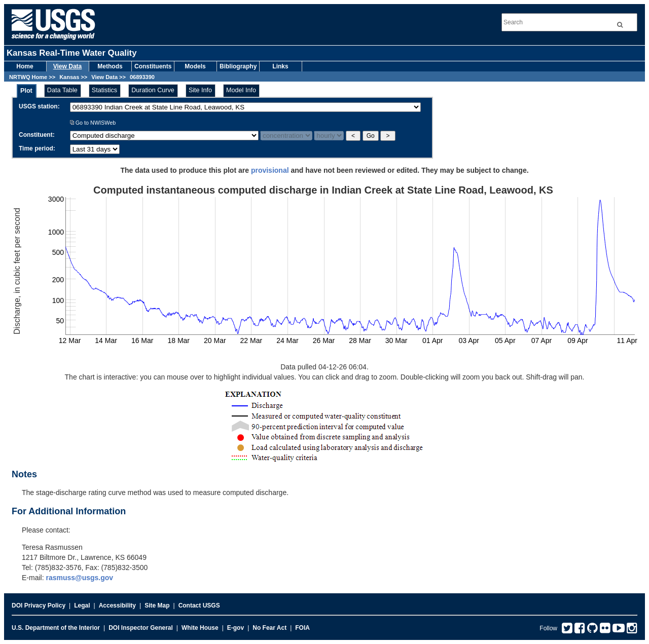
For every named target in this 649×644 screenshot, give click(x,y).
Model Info (241, 90)
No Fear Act (269, 628)
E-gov (236, 628)
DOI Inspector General (141, 628)
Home (25, 66)
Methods (110, 66)
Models (195, 66)
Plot (26, 91)
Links (280, 66)
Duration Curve (153, 90)
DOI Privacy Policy (39, 605)
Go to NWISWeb (93, 123)
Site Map (157, 605)
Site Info (200, 90)
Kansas (69, 77)
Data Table (62, 90)
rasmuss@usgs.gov (79, 578)
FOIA (302, 628)
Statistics (104, 90)
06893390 (142, 77)
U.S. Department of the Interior (56, 628)
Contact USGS (199, 605)
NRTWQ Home (28, 77)
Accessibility (117, 605)
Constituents (153, 66)
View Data (67, 66)
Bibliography (238, 66)
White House (200, 628)
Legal (82, 605)
